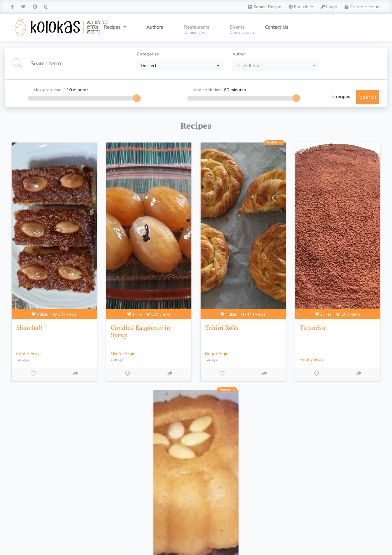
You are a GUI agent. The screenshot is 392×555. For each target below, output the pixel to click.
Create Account (363, 7)
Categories (148, 54)
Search (368, 97)
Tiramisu (313, 327)
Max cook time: (229, 90)
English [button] (299, 7)
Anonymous (312, 359)
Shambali (29, 327)
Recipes (113, 27)
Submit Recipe (265, 7)
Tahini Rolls (222, 327)
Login (329, 7)
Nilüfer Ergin (28, 354)
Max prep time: (69, 90)
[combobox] (180, 66)
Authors (155, 27)
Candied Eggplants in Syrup (141, 331)
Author (239, 54)
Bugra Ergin (217, 354)
